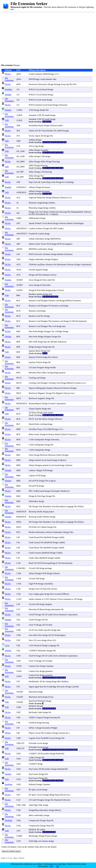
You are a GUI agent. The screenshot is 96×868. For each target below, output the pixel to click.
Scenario (38, 553)
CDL (18, 645)
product (47, 754)
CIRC (19, 738)
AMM (19, 218)
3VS (18, 136)
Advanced (37, 645)
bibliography (41, 388)
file (55, 264)
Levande (57, 594)
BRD (18, 460)
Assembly (44, 150)
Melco (58, 810)
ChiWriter (33, 264)
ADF (18, 182)
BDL (18, 367)
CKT (18, 790)
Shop (48, 820)
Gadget (36, 594)
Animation (67, 599)
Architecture (54, 212)
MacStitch (33, 692)
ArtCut (31, 146)
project (54, 290)
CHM (19, 707)
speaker (39, 294)
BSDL (19, 522)
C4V (18, 558)
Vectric (32, 136)
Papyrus (32, 388)
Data (45, 589)
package (48, 568)
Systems (77, 301)
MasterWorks (34, 424)
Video (36, 558)
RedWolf (48, 537)
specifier (47, 630)
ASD (18, 259)
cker (67, 594)
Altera (55, 357)
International (67, 563)
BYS (18, 532)
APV (18, 223)
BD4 (18, 331)
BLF (18, 424)
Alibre (31, 150)
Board (45, 89)
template (49, 604)
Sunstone (63, 105)
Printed (38, 223)
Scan (53, 506)
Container (46, 784)
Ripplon (60, 393)
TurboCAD (33, 131)
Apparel (39, 270)
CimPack (32, 723)
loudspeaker (40, 440)
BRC (18, 455)
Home (41, 125)
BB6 (18, 295)
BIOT (19, 393)
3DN (18, 125)
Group (70, 434)
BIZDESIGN (22, 403)
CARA (31, 440)
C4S (18, 553)
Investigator (67, 244)
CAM (19, 573)
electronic (38, 254)
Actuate (52, 403)
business (52, 301)
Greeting (32, 378)
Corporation (85, 264)
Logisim (32, 738)
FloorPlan (33, 429)
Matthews (65, 491)
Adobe (52, 203)
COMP (19, 836)
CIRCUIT (20, 743)
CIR (18, 733)
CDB (18, 630)
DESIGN (32, 706)
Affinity (32, 187)
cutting (48, 681)
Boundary (47, 506)
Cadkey (32, 758)
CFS (18, 687)
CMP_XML (21, 805)
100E (35, 342)
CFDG (19, 666)
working (43, 424)
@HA (19, 74)
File (75, 84)
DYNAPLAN (34, 527)
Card (38, 301)
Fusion (48, 836)
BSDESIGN (21, 512)
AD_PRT (20, 172)
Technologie (78, 223)
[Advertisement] (24, 38)
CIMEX (32, 718)
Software (54, 125)
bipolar (38, 409)
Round (37, 537)
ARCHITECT (22, 228)
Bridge (41, 331)
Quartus (32, 351)
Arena (37, 434)
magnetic (42, 398)
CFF (18, 681)
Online (31, 244)
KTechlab (33, 743)
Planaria (56, 198)
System (37, 542)
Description (61, 506)
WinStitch (42, 701)
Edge (36, 805)
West (31, 331)
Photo (39, 373)
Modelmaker (34, 681)
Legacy (52, 481)
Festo (38, 738)
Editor (44, 373)
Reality (50, 131)
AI (17, 203)
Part (42, 176)
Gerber (37, 244)
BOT (18, 434)
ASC (18, 254)
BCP (18, 321)
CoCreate (32, 367)
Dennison (63, 615)
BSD (18, 506)
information (56, 609)
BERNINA (56, 239)
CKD (19, 754)
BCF (18, 301)
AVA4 (19, 270)
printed (39, 105)
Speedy (32, 223)
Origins (32, 259)
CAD (19, 563)
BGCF (19, 378)
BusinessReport (35, 403)
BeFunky (32, 373)
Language (70, 506)
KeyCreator (33, 769)
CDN (19, 656)
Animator (38, 74)
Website (46, 517)
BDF (18, 342)
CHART (20, 692)
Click (31, 615)
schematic (47, 254)
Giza (36, 630)
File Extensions (9, 79)
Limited (75, 687)
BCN (18, 311)
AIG (18, 213)
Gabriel (64, 434)
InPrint (31, 728)
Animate (38, 599)
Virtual (44, 131)
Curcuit (40, 795)
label (49, 285)
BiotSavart (33, 393)
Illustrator (33, 203)
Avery (53, 275)
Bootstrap (33, 512)
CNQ (19, 820)
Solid (31, 805)
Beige (52, 795)
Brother (54, 342)
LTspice (32, 409)
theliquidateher (77, 212)
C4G (18, 542)
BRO (18, 496)
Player (37, 548)
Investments (41, 214)
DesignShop (34, 810)
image (40, 203)
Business (32, 301)
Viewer (44, 244)
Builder (65, 681)
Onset (31, 455)
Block (38, 351)
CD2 (18, 615)
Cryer (7, 645)
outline (42, 830)
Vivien (60, 599)
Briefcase (44, 455)
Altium (32, 465)
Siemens (68, 254)
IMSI (46, 74)
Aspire (38, 136)
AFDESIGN (21, 187)
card (58, 301)
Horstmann (62, 264)
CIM (18, 718)
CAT (18, 604)
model (47, 115)
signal (37, 687)
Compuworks (34, 820)
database (60, 254)
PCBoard (41, 609)
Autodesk (33, 115)
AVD (18, 275)
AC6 (18, 146)
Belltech (69, 301)
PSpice (31, 733)
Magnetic (42, 393)
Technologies (59, 635)
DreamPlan (33, 125)
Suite (45, 413)
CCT (18, 609)
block (40, 357)
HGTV (31, 419)
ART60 (19, 249)
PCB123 (32, 89)
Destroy (51, 434)
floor (40, 635)
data (55, 79)
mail (32, 74)
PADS (31, 254)
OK (58, 866)
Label (49, 280)
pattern (37, 218)
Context (32, 666)
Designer (44, 301)
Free (37, 666)
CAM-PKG (21, 568)
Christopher (56, 491)
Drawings (56, 162)
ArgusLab (33, 198)
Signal (31, 687)
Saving (50, 373)
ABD (18, 141)
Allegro (32, 460)
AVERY (20, 280)
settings (54, 836)
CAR (18, 589)
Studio (40, 512)
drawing (49, 172)
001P (18, 84)
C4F (18, 537)
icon (37, 419)
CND (19, 810)
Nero (31, 640)
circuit (39, 100)
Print (40, 275)
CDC (18, 640)
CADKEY (33, 651)
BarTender (33, 712)
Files (71, 532)
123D (31, 110)
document (46, 191)
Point (35, 331)
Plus (50, 321)
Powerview (33, 84)
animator (49, 79)
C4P (18, 548)
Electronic (61, 687)
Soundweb (33, 234)
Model (42, 110)
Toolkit (36, 491)
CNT (18, 831)
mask (43, 182)
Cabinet (43, 527)
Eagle (31, 584)
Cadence (62, 460)
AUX (18, 264)
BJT (18, 409)
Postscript (65, 84)
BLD (18, 414)
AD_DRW (20, 162)
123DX (19, 110)
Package (57, 84)
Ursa (51, 697)
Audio (60, 228)
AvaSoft (32, 270)
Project (40, 429)
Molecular (41, 198)
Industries (62, 342)
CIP (18, 728)
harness (45, 841)
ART (18, 239)
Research (58, 388)
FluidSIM (45, 738)
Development (81, 321)
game (42, 594)
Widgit (54, 728)
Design (51, 74)
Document (46, 187)
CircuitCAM (34, 568)
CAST (19, 599)
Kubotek (60, 754)
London (32, 228)
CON (19, 841)
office (35, 635)
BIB (18, 388)
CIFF (19, 712)
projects (62, 373)
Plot (71, 84)
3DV (18, 131)
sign (36, 146)
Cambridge (52, 687)
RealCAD (33, 563)
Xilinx (81, 506)
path (41, 706)
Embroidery (33, 501)
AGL (18, 198)
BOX (19, 440)
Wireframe (42, 651)
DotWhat (8, 89)
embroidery (40, 239)
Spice (34, 790)
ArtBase (32, 140)
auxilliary (41, 264)
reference (49, 264)
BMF (19, 429)
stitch (40, 697)
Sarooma (55, 440)
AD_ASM (20, 151)
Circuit (39, 89)
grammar (49, 671)
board (44, 100)
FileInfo (8, 95)
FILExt (8, 74)
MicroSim (33, 609)
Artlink (32, 239)
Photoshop (33, 208)
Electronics (43, 84)
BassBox (32, 294)
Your (37, 212)
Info (51, 866)
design (49, 100)
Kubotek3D (62, 769)
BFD (18, 373)
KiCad (31, 481)
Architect (39, 228)
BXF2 (19, 527)
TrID (7, 120)
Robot (31, 434)
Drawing (44, 166)
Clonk (31, 537)
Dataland (58, 800)
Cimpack (39, 718)
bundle (53, 367)
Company (54, 214)
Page (43, 496)
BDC (18, 337)
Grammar (50, 666)
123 (18, 89)
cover (39, 640)
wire (40, 841)
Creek (35, 182)
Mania (70, 223)
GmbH (61, 537)
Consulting (69, 182)
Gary (31, 594)
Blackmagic (33, 836)
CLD (18, 800)
